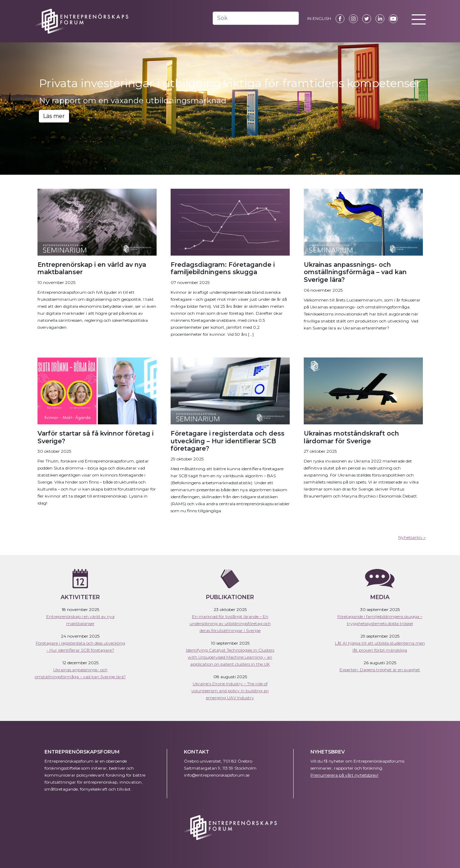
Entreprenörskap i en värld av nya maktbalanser (92, 269)
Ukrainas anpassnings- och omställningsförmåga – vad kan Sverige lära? (355, 272)
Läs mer (54, 116)
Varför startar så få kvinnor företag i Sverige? (95, 437)
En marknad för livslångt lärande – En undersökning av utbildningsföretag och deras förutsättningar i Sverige (230, 623)
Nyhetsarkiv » (412, 537)
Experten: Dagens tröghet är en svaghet (380, 670)
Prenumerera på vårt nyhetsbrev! (344, 775)
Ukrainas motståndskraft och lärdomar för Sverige (351, 437)
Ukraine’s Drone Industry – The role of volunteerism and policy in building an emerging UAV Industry (230, 691)
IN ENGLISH (319, 18)
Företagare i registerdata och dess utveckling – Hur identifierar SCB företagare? (228, 441)
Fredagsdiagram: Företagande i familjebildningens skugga (223, 269)
